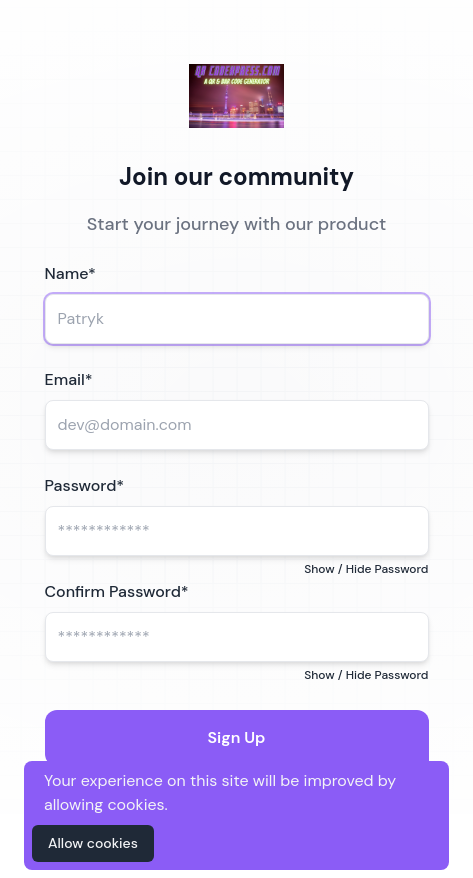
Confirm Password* (117, 591)
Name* (70, 273)
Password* (85, 485)
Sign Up (237, 737)
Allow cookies (93, 843)
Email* (69, 379)
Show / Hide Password (366, 569)
